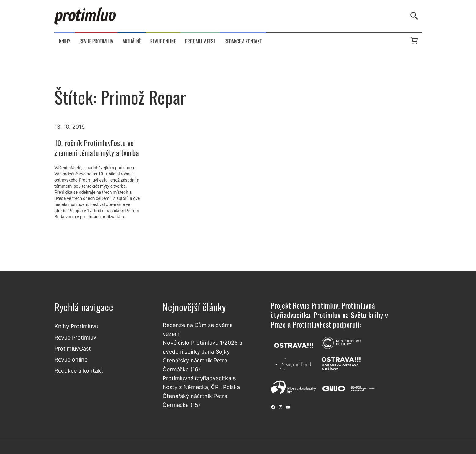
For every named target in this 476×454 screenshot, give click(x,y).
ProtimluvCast (73, 348)
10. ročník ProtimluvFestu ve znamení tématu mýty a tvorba (97, 148)
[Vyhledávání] (415, 16)
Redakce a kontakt (79, 370)
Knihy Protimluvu (76, 326)
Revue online (71, 359)
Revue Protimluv (75, 337)
